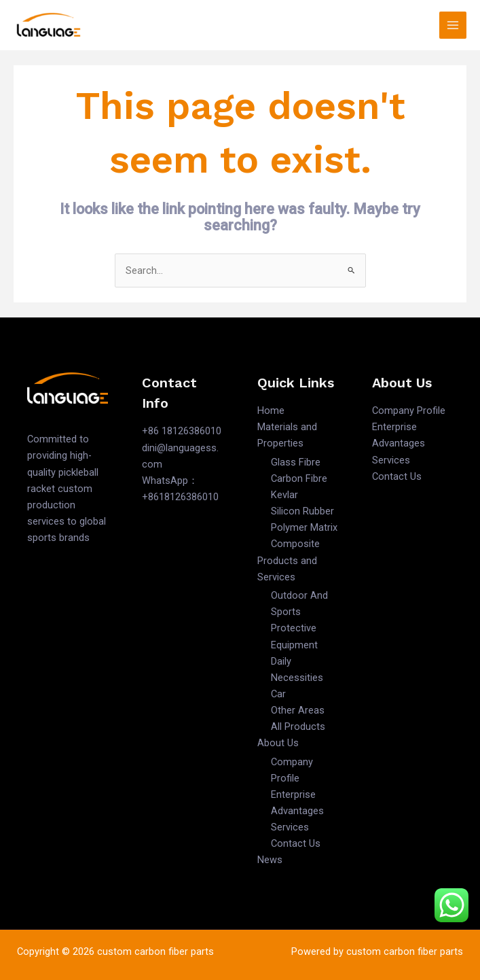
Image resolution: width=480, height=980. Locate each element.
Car (278, 694)
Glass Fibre (296, 462)
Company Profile (409, 410)
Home (271, 410)
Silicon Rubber (302, 511)
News (270, 860)
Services (290, 827)
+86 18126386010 (182, 431)
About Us (278, 743)
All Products (298, 727)
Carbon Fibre (299, 478)
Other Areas (298, 710)
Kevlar (284, 495)
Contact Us (296, 843)
